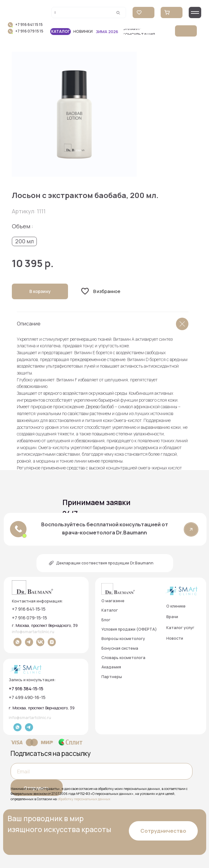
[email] (102, 771)
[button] (147, 32)
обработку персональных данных (84, 799)
